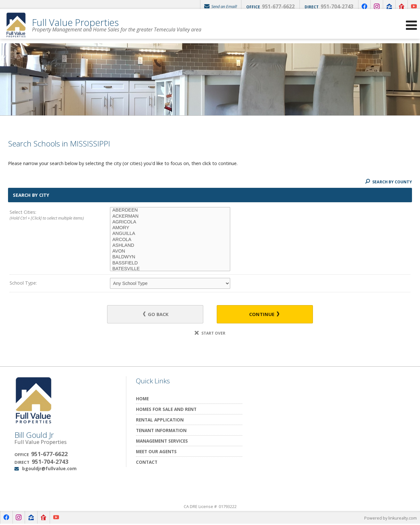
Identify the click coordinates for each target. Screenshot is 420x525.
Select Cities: (50, 215)
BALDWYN (170, 257)
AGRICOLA (170, 222)
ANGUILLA (170, 234)
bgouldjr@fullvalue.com (49, 469)
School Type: (23, 283)
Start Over (210, 334)
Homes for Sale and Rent (166, 410)
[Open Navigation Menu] (411, 29)
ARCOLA (170, 240)
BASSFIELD (170, 263)
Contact (147, 463)
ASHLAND (170, 246)
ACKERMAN (170, 216)
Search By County (388, 182)
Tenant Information (161, 431)
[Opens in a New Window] (361, 6)
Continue (262, 315)
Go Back (159, 315)
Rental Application (160, 420)
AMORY (170, 228)
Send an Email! (216, 6)
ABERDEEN (170, 210)
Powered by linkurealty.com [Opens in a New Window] (390, 519)
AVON (170, 251)
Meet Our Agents (156, 452)
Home (142, 399)
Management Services (162, 442)
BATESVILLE (170, 269)
